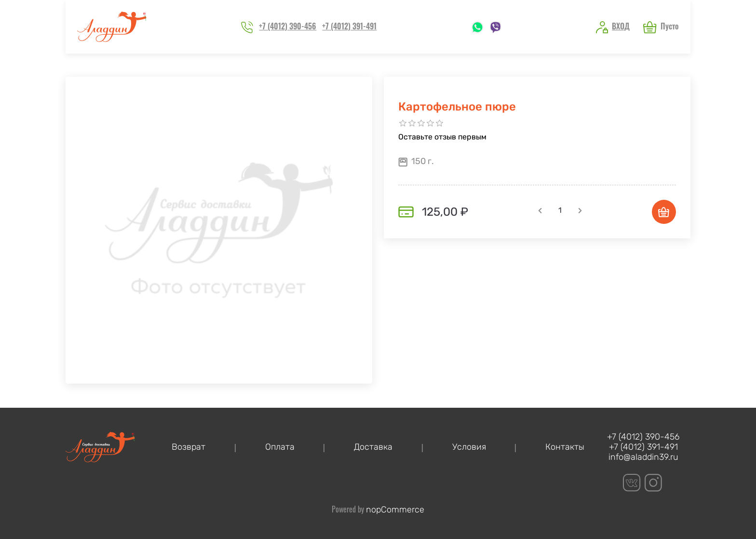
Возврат (189, 447)
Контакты (565, 447)
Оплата (280, 447)
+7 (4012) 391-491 (349, 26)
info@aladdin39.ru (643, 457)
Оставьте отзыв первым (442, 137)
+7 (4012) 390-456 (288, 26)
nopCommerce (395, 510)
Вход (621, 26)
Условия (469, 447)
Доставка (373, 447)
